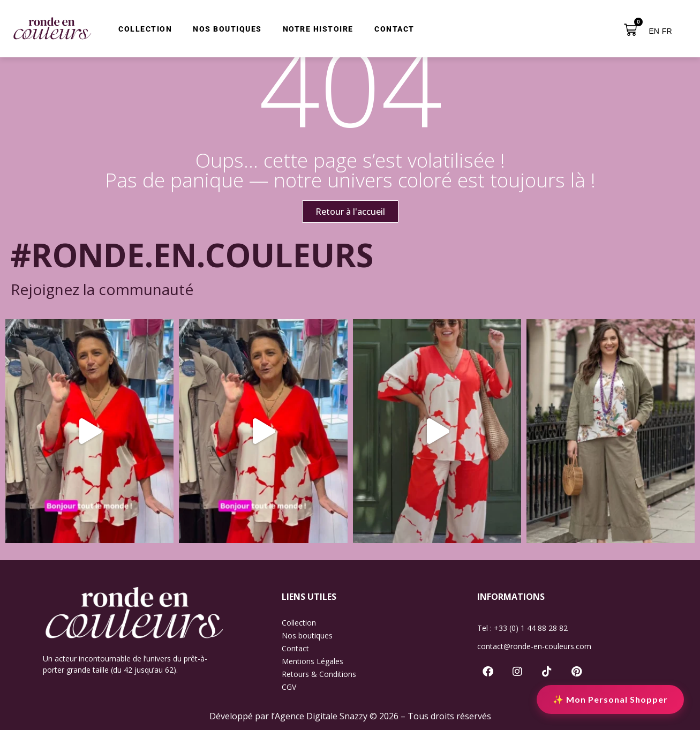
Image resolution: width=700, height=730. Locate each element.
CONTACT (394, 29)
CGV (289, 687)
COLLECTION (145, 29)
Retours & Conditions (319, 674)
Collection (299, 623)
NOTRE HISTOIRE (318, 29)
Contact (295, 648)
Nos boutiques (307, 635)
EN (654, 31)
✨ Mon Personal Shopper (610, 699)
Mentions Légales (313, 661)
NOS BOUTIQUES (227, 29)
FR (667, 31)
